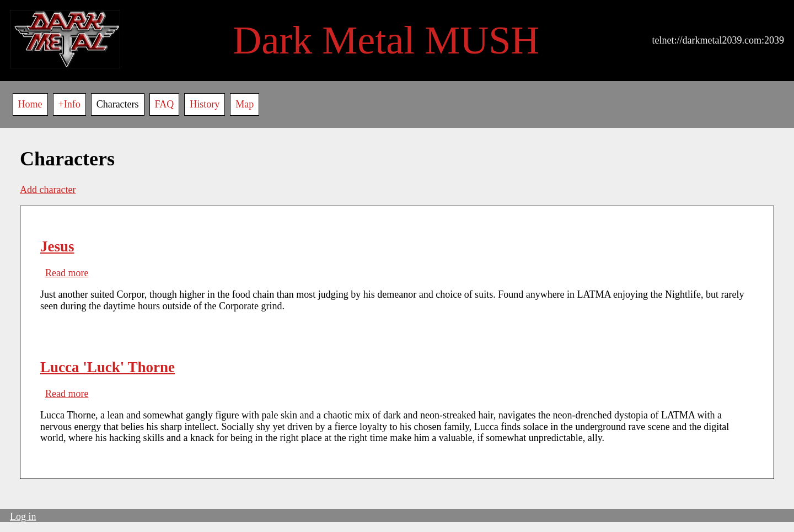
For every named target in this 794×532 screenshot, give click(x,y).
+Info (69, 104)
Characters (118, 104)
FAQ (165, 104)
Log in (23, 517)
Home (30, 104)
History (205, 104)
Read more (67, 273)
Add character (48, 190)
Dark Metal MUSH (386, 40)
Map (245, 104)
